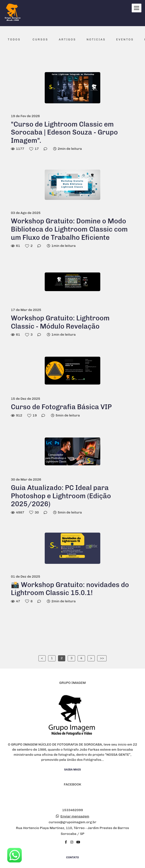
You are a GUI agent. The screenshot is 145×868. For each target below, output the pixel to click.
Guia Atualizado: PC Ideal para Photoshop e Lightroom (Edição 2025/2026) (61, 496)
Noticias (96, 39)
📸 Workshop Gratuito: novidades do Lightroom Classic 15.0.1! (70, 589)
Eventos (125, 39)
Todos (14, 39)
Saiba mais (72, 756)
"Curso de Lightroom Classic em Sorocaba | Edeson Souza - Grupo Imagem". (64, 132)
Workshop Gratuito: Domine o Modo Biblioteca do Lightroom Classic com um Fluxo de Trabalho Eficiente (69, 229)
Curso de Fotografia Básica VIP (61, 407)
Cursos (40, 39)
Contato (73, 844)
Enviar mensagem (75, 803)
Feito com (72, 864)
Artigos (67, 39)
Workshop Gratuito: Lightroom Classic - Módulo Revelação (60, 322)
